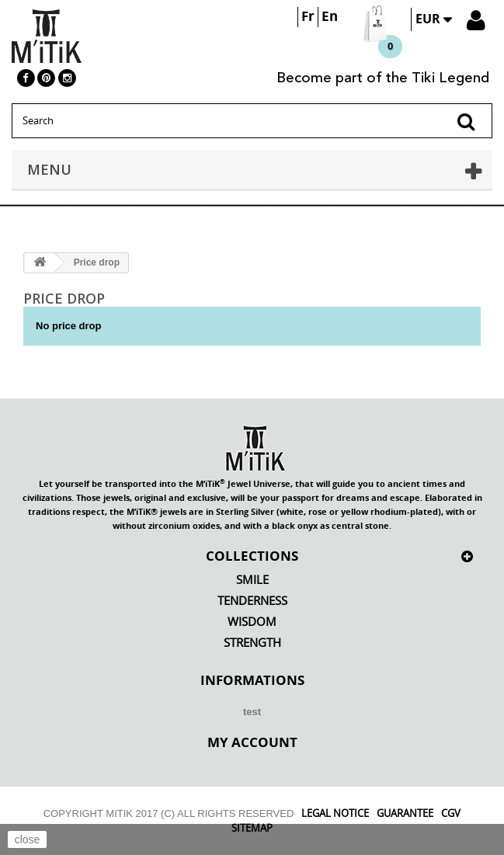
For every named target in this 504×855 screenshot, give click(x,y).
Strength (252, 643)
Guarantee (405, 813)
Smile (252, 580)
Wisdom (252, 622)
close (28, 839)
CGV (451, 813)
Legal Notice (335, 813)
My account (252, 742)
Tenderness (252, 601)
